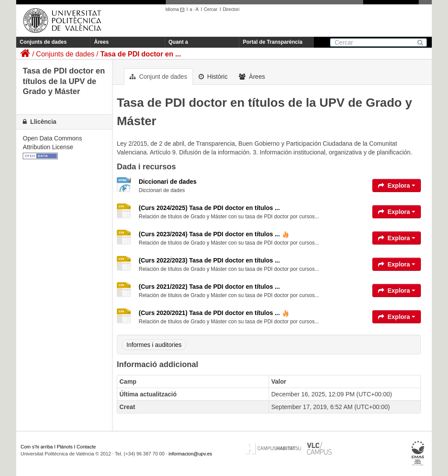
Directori (231, 9)
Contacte (86, 447)
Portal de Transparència (273, 42)
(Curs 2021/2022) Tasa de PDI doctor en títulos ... (209, 287)
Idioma (176, 9)
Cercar (211, 9)
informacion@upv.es (190, 454)
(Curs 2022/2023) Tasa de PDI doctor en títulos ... (209, 260)
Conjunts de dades (43, 42)
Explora (397, 185)
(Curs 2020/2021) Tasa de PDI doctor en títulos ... (214, 313)
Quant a (178, 42)
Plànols (65, 447)
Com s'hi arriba (37, 447)
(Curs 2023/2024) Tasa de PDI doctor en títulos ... (214, 234)
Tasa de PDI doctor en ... (141, 54)
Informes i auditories (154, 345)
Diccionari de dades (168, 182)
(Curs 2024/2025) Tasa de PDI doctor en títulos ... (209, 208)
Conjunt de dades (158, 77)
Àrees (101, 42)
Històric (213, 77)
